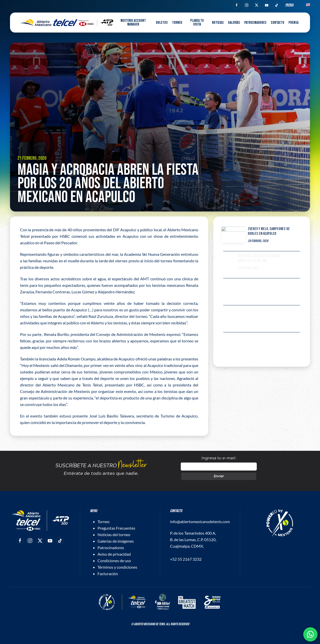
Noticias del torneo (114, 534)
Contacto (277, 23)
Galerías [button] (234, 23)
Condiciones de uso (114, 561)
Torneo (103, 521)
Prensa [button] (293, 23)
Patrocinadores (255, 23)
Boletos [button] (162, 23)
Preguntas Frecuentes (116, 528)
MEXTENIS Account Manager (133, 23)
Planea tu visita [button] (197, 23)
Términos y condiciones (117, 567)
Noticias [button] (218, 23)
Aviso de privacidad (114, 554)
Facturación (108, 574)
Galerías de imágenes (116, 541)
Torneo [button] (177, 23)
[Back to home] (67, 23)
